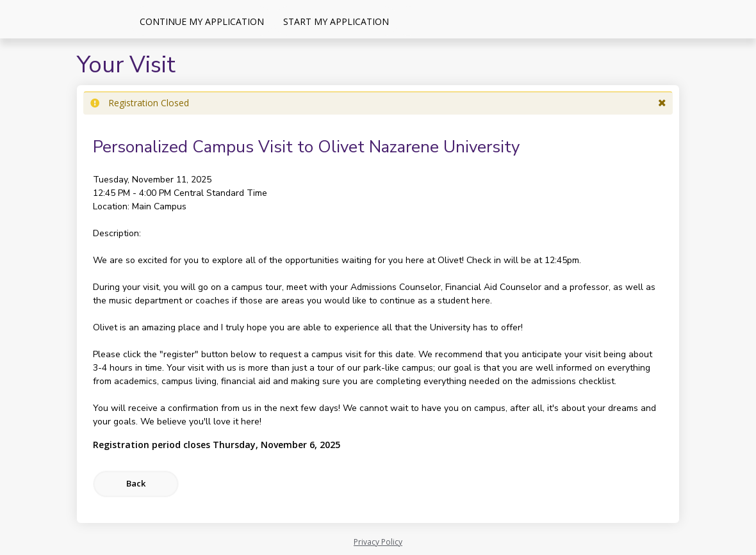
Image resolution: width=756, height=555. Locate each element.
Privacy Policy (378, 542)
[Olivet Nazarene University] (64, 19)
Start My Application (336, 21)
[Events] (408, 21)
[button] (662, 103)
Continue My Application (202, 21)
